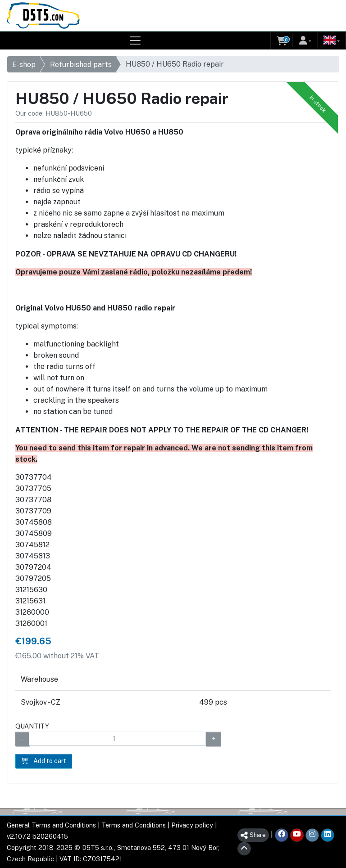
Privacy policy (192, 825)
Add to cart (44, 761)
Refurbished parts (81, 65)
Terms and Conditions (134, 825)
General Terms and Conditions (51, 825)
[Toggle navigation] (135, 40)
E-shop (24, 65)
